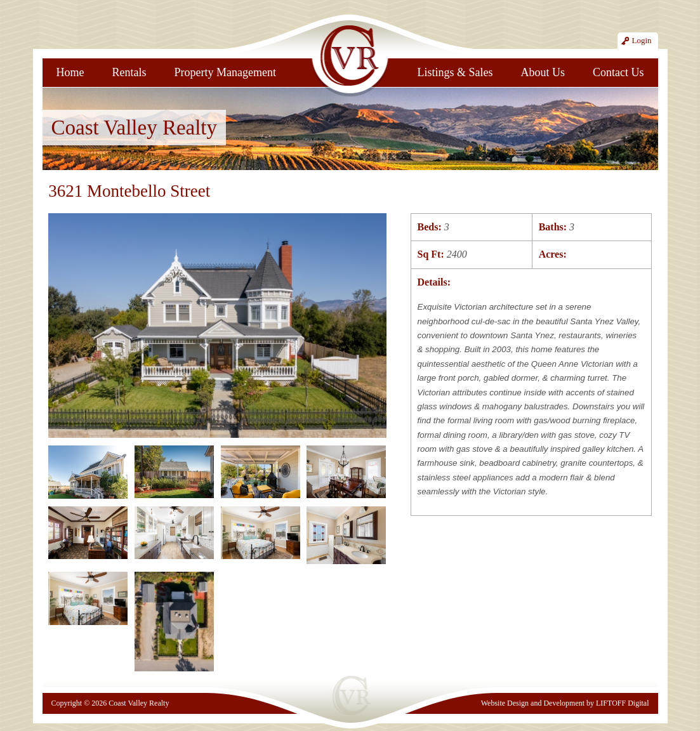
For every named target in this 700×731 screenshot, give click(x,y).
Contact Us (618, 72)
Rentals (129, 72)
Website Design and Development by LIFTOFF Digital (565, 703)
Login (641, 40)
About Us (543, 72)
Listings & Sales (455, 72)
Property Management (225, 72)
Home (70, 72)
